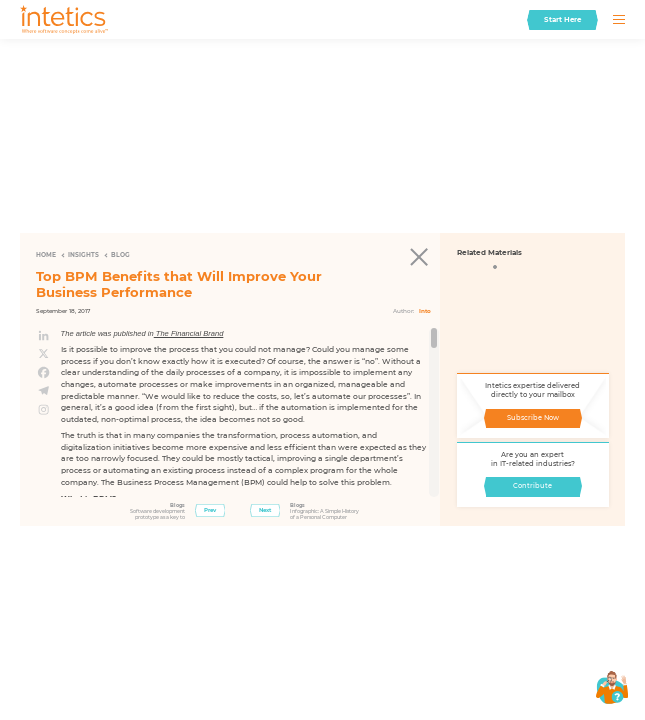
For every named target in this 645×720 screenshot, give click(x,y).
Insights (83, 255)
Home (46, 255)
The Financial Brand (189, 333)
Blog (120, 255)
